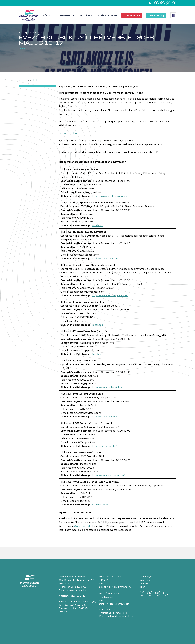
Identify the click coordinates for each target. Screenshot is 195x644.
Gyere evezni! (132, 15)
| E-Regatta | (156, 15)
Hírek (22, 48)
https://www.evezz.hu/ (105, 258)
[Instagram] (162, 3)
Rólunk (48, 15)
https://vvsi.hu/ (101, 505)
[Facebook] (156, 3)
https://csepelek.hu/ (104, 295)
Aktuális (85, 15)
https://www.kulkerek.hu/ (107, 387)
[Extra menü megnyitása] (173, 15)
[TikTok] (174, 3)
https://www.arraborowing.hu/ (110, 196)
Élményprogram (107, 15)
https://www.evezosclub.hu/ (108, 475)
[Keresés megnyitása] (150, 3)
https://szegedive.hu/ (104, 446)
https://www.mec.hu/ (105, 417)
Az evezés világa (68, 133)
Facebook (97, 225)
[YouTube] (168, 3)
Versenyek (66, 15)
